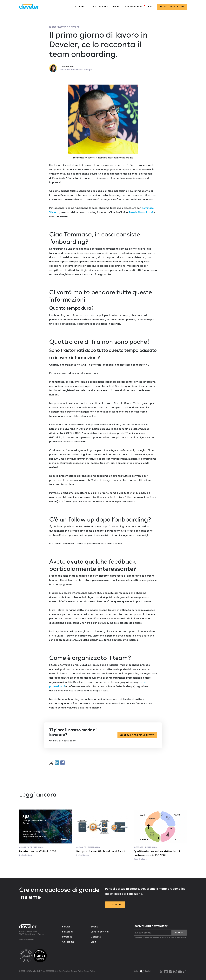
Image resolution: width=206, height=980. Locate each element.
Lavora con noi (134, 6)
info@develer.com (27, 940)
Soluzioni (67, 932)
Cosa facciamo (99, 6)
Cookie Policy (89, 971)
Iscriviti (179, 933)
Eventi (117, 6)
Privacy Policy (77, 971)
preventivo (172, 7)
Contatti (96, 937)
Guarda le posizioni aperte (137, 735)
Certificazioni (64, 971)
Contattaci (115, 905)
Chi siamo (79, 6)
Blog (151, 6)
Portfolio (67, 937)
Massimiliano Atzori (141, 212)
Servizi (66, 927)
